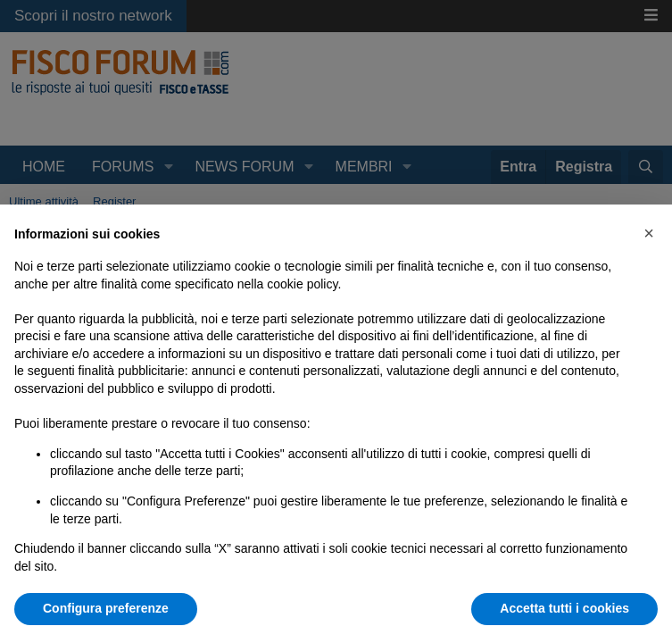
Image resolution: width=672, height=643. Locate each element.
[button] (649, 233)
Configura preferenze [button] (106, 608)
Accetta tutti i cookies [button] (564, 608)
